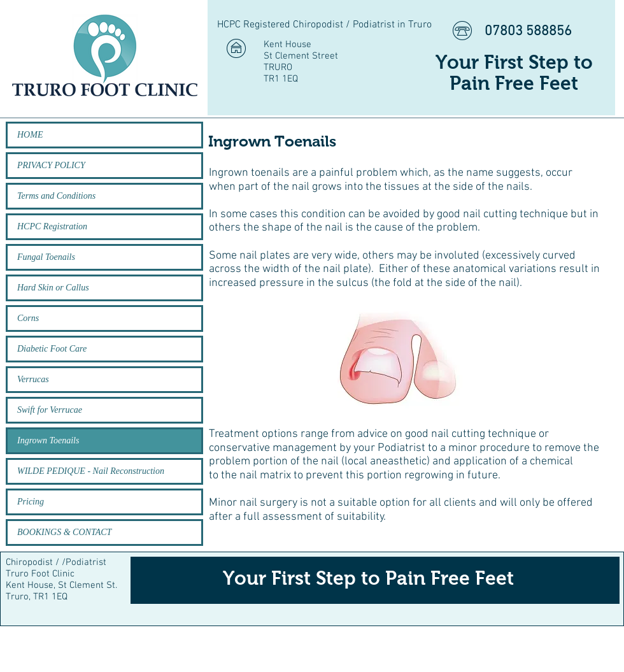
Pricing (31, 502)
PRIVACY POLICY (51, 165)
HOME (30, 135)
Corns (28, 318)
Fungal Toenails (46, 257)
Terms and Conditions (56, 196)
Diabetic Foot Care (52, 349)
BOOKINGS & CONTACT (64, 532)
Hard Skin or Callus (53, 288)
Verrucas (33, 379)
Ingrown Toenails (48, 440)
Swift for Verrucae (50, 410)
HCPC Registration (52, 226)
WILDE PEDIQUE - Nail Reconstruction (91, 471)
